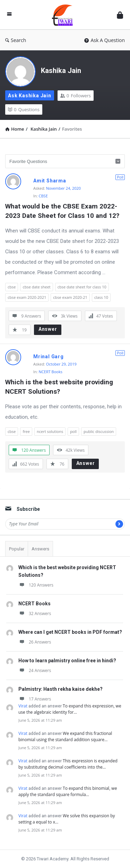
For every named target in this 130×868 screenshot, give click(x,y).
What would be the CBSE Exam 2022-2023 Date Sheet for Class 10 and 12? (62, 211)
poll (73, 431)
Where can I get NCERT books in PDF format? (70, 632)
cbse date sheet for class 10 (82, 287)
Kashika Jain (61, 71)
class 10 (101, 297)
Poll (120, 177)
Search (16, 40)
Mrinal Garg (49, 357)
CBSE (43, 196)
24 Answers (35, 670)
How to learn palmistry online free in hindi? (67, 661)
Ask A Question (105, 40)
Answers (40, 549)
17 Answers (35, 699)
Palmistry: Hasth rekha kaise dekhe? (60, 689)
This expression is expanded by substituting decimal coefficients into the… (68, 764)
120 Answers (36, 585)
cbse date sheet (36, 287)
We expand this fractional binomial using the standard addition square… (65, 736)
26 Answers (35, 642)
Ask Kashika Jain (30, 96)
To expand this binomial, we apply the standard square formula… (68, 791)
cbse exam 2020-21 (70, 297)
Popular (17, 549)
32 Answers (35, 613)
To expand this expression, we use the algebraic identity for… (70, 709)
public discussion (99, 431)
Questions (24, 109)
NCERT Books (51, 372)
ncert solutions (50, 431)
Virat (23, 706)
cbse (12, 287)
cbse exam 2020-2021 (27, 297)
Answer (48, 329)
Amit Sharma (50, 181)
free (26, 431)
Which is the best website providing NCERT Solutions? (60, 387)
